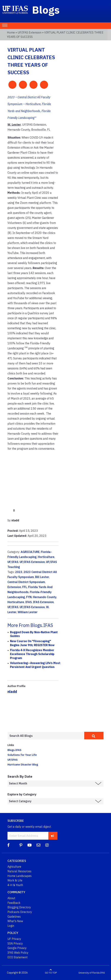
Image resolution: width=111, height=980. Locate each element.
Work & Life (15, 880)
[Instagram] (47, 845)
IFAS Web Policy (18, 953)
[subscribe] (53, 836)
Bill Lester (42, 577)
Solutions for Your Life (22, 755)
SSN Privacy (15, 943)
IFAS (29, 602)
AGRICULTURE (30, 552)
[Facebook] (8, 845)
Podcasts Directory (20, 912)
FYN (29, 597)
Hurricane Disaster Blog (23, 764)
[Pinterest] (21, 845)
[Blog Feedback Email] (38, 845)
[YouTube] (29, 845)
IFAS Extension (43, 602)
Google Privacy (17, 948)
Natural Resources (19, 871)
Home (11, 32)
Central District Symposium (26, 582)
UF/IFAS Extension (30, 32)
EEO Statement (17, 957)
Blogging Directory (19, 907)
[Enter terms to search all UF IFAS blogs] (46, 736)
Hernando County (45, 597)
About (11, 898)
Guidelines (14, 917)
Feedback (14, 903)
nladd (12, 692)
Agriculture (14, 867)
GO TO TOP (51, 973)
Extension (14, 587)
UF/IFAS (13, 562)
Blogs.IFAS (14, 750)
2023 (19, 572)
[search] (94, 736)
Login (11, 926)
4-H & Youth (15, 885)
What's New (15, 921)
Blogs (46, 10)
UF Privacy (14, 939)
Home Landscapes (20, 876)
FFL (25, 587)
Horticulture (46, 557)
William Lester (28, 612)
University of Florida (89, 973)
